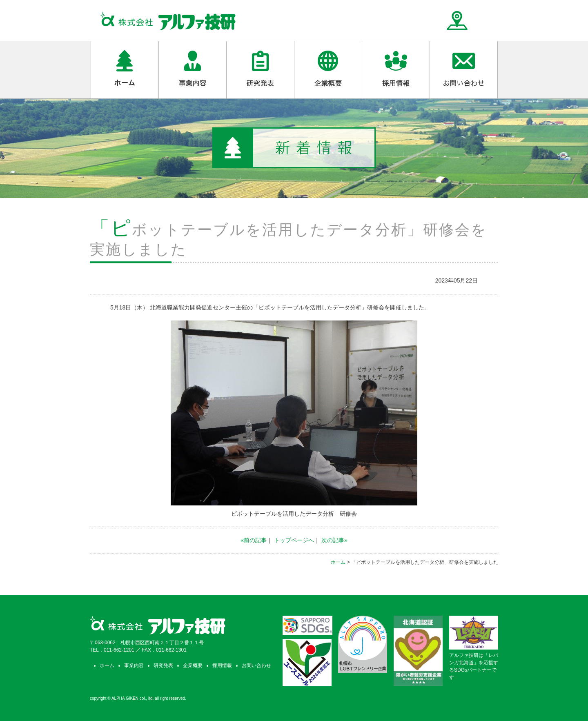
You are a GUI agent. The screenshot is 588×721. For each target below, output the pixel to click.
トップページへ (294, 540)
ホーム (338, 562)
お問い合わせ (256, 665)
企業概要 (193, 665)
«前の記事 (254, 540)
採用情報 (222, 665)
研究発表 (163, 665)
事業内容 (134, 665)
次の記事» (334, 540)
